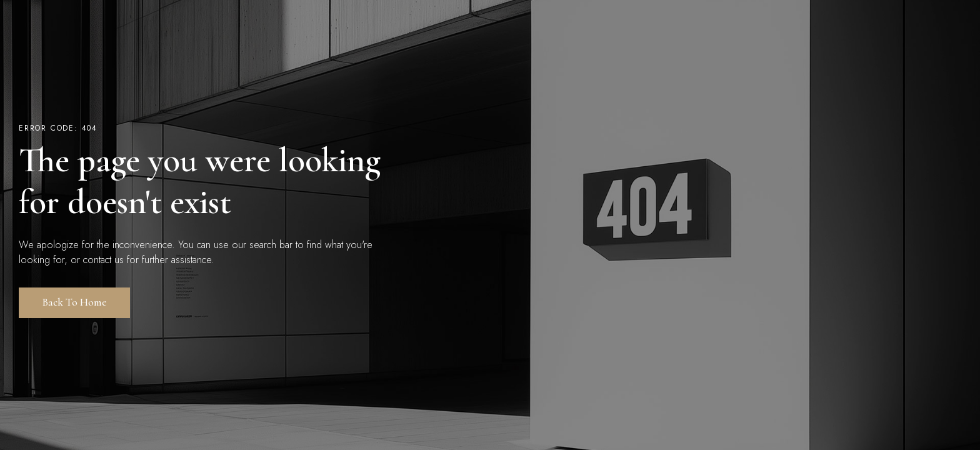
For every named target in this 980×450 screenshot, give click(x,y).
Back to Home (74, 302)
